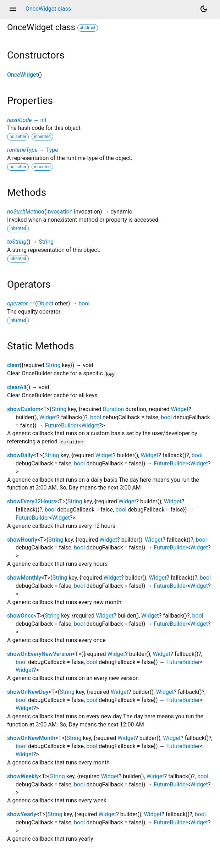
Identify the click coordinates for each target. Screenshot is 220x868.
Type (52, 150)
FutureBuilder (62, 425)
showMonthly (24, 578)
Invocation (59, 212)
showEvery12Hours (32, 501)
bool (84, 303)
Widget (180, 409)
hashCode (19, 120)
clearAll (17, 387)
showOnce (20, 616)
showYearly (22, 814)
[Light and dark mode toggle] (204, 9)
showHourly (22, 540)
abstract (88, 28)
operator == (21, 303)
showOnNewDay (28, 692)
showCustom (24, 409)
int (43, 120)
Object (45, 303)
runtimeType (22, 150)
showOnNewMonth (31, 738)
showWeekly (23, 776)
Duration (113, 409)
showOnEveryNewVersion (40, 654)
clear (13, 365)
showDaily (20, 455)
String (46, 242)
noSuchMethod (26, 212)
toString (17, 242)
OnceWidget (23, 75)
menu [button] (13, 9)
